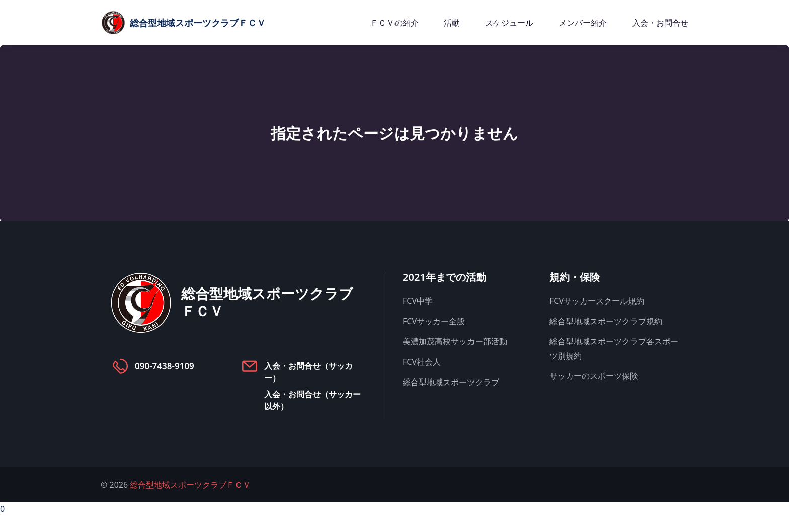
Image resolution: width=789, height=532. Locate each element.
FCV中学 (418, 301)
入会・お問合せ (660, 23)
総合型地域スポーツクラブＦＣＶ (190, 485)
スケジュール (509, 23)
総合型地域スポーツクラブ (451, 382)
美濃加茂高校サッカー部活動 (455, 341)
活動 (452, 23)
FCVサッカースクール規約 (597, 301)
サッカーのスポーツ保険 (594, 376)
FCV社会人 (422, 362)
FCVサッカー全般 (434, 321)
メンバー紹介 (583, 23)
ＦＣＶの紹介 (395, 23)
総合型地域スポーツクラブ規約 (606, 321)
